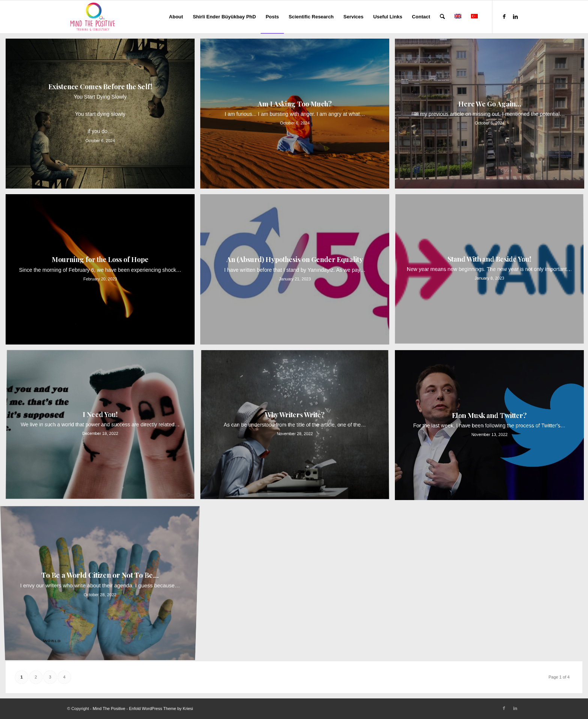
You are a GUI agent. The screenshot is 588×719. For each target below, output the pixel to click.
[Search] (442, 17)
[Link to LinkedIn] (515, 16)
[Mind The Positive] (94, 17)
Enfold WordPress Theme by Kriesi (161, 709)
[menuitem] (176, 17)
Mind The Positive (109, 709)
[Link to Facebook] (504, 16)
